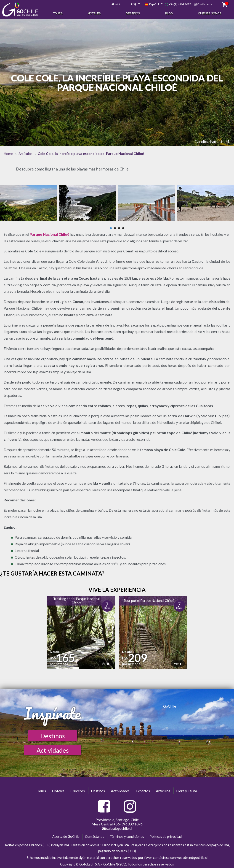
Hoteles (94, 13)
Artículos (163, 790)
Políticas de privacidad (166, 836)
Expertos (143, 790)
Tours (58, 13)
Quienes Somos (210, 13)
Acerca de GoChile (66, 836)
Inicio (118, 4)
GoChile (170, 705)
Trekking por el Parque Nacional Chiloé (76, 600)
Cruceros (78, 790)
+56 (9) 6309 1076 (178, 4)
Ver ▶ (106, 663)
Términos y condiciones (127, 836)
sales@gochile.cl (117, 828)
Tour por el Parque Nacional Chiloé (149, 600)
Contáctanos (205, 4)
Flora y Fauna (187, 790)
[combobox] (133, 4)
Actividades (53, 750)
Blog (169, 13)
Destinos (133, 13)
